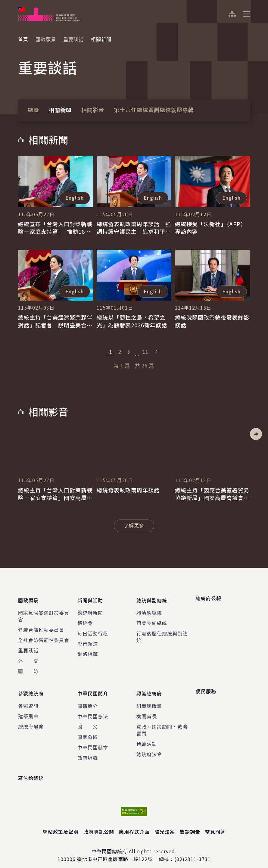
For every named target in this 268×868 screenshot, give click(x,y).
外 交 (28, 657)
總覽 (33, 110)
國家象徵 (88, 730)
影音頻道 (88, 640)
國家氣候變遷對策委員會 (44, 612)
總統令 (85, 619)
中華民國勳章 (93, 740)
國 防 (28, 667)
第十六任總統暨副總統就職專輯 (154, 110)
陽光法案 (165, 825)
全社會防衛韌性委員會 (44, 636)
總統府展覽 (31, 720)
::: (4, 3)
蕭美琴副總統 (152, 619)
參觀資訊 (28, 699)
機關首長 (147, 709)
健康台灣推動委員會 (41, 626)
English (75, 198)
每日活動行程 (93, 630)
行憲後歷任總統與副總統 (162, 633)
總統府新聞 (90, 609)
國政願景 (46, 39)
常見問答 (215, 825)
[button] (256, 434)
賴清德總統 (149, 609)
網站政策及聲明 (61, 825)
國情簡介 (88, 699)
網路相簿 (88, 651)
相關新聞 (60, 110)
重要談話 (73, 39)
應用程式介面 (134, 825)
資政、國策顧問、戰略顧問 (162, 723)
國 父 (88, 720)
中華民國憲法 (93, 709)
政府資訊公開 (99, 825)
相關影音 (93, 110)
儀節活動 (147, 737)
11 (145, 351)
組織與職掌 (149, 699)
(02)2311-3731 (193, 852)
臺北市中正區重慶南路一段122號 (115, 852)
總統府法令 (149, 747)
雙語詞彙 (190, 825)
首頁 (23, 39)
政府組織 (88, 751)
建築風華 (28, 709)
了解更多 (139, 525)
